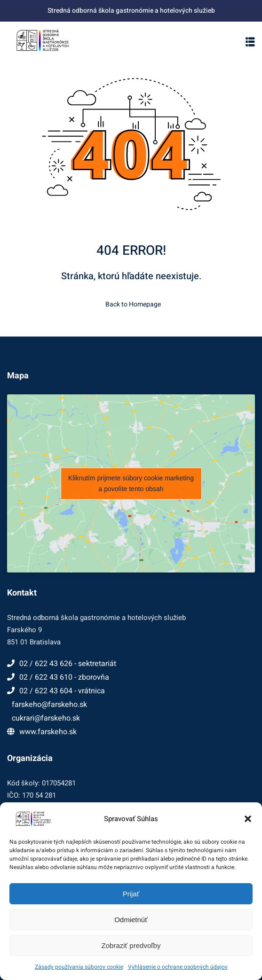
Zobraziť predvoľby (131, 945)
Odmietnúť (131, 920)
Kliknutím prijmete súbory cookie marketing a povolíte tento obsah (131, 483)
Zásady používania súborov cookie (79, 967)
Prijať (131, 894)
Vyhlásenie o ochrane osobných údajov (178, 967)
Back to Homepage (131, 304)
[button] (248, 819)
